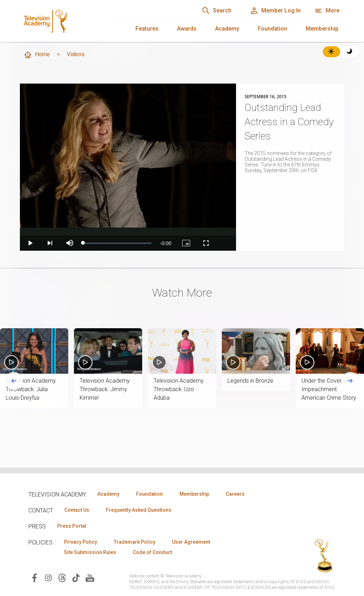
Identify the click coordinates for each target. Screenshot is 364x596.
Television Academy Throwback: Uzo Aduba (179, 389)
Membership (322, 29)
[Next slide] (350, 381)
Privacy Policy (81, 542)
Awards (187, 29)
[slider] (117, 243)
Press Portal (72, 526)
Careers (235, 494)
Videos (76, 54)
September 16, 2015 (266, 97)
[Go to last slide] (14, 381)
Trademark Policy (135, 542)
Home (37, 55)
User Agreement (191, 542)
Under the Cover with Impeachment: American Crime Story (329, 389)
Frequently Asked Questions (139, 510)
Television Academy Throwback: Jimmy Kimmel (105, 389)
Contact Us (77, 510)
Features (147, 29)
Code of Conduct (152, 552)
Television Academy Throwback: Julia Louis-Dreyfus (31, 389)
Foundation (272, 29)
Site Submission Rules (90, 552)
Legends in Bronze (250, 381)
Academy (227, 29)
